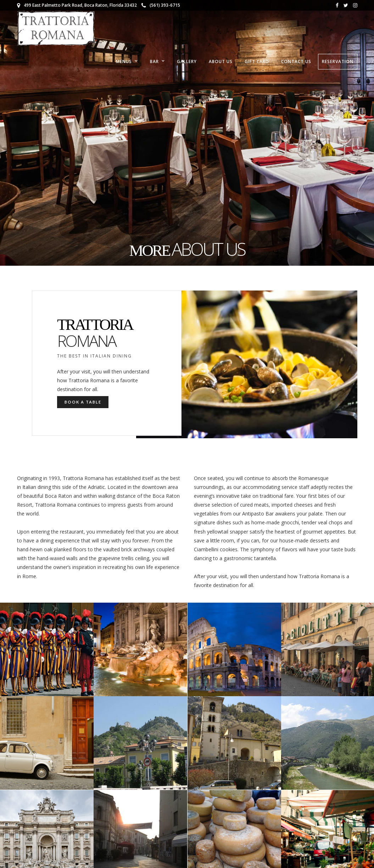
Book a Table (83, 402)
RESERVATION (338, 61)
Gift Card (257, 61)
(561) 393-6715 (161, 5)
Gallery (187, 61)
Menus (124, 61)
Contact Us (296, 61)
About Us (221, 61)
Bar (154, 61)
